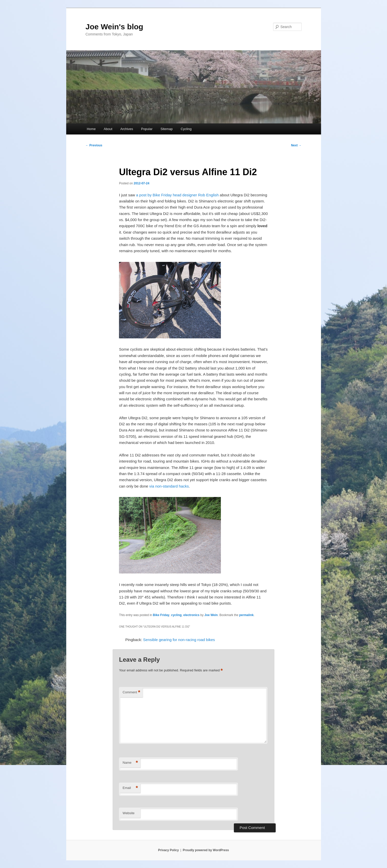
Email (130, 788)
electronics (191, 615)
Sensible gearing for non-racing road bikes (179, 640)
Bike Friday (161, 615)
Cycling (186, 129)
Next (296, 145)
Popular (147, 129)
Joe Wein (211, 615)
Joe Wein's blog (115, 27)
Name (130, 763)
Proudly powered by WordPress (206, 850)
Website (129, 813)
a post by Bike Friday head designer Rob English (177, 195)
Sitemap (167, 129)
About (108, 129)
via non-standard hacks (169, 486)
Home (91, 129)
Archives (127, 129)
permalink (246, 615)
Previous (94, 145)
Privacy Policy (168, 850)
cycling (176, 615)
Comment (131, 692)
